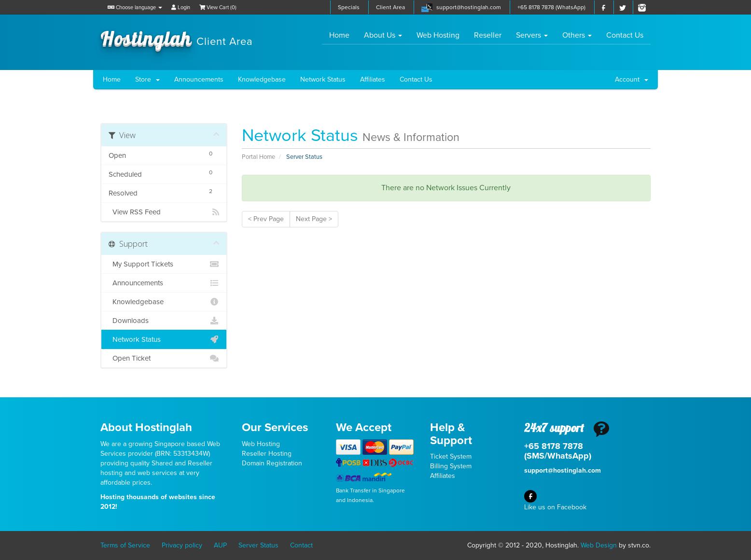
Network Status (323, 79)
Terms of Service (125, 545)
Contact (301, 545)
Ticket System (451, 456)
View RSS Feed (164, 212)
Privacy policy (182, 545)
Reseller (488, 35)
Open (164, 154)
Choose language (135, 7)
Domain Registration (272, 463)
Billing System (451, 466)
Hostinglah (177, 38)
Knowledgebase (262, 79)
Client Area (390, 7)
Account (632, 79)
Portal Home (258, 157)
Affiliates (373, 79)
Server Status (258, 545)
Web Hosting (438, 35)
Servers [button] (532, 35)
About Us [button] (383, 35)
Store (147, 79)
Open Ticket (164, 358)
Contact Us (625, 35)
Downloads (164, 321)
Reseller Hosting (267, 454)
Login (181, 7)
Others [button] (577, 35)
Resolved (164, 192)
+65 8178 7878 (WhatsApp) (551, 7)
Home (343, 35)
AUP (220, 545)
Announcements (199, 79)
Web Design (599, 545)
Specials (349, 7)
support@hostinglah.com (469, 7)
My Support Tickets (164, 264)
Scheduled (164, 173)
